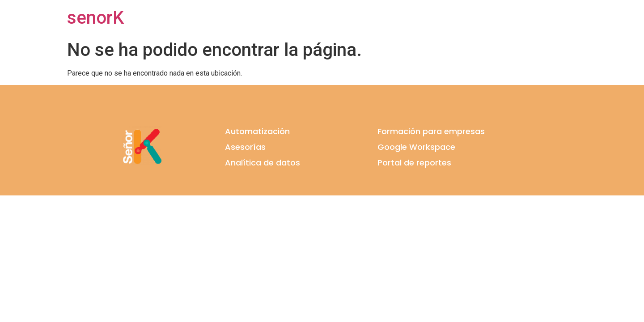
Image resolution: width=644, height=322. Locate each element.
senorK (95, 18)
